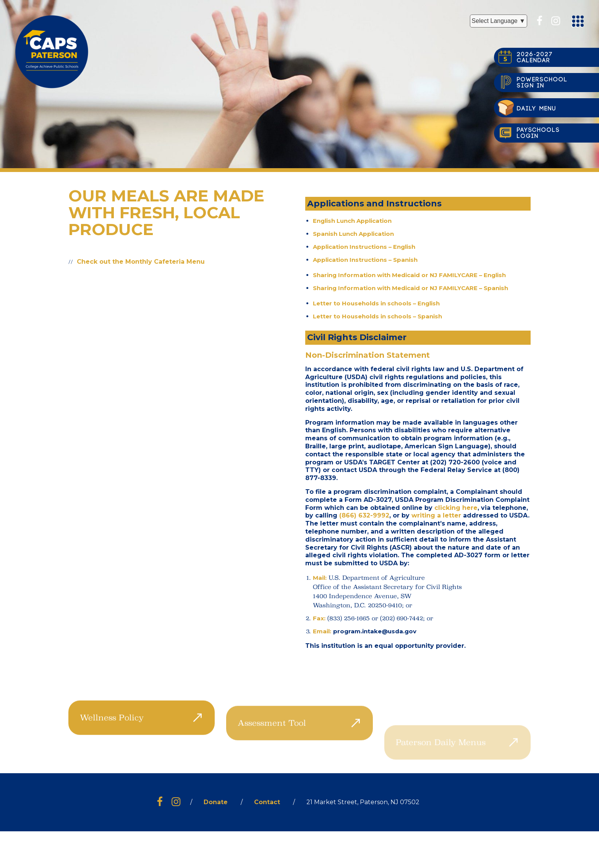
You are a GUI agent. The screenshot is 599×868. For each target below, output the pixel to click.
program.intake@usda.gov (375, 631)
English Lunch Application (352, 221)
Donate (216, 802)
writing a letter (436, 515)
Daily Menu (537, 109)
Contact (267, 802)
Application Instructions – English (364, 247)
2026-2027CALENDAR (535, 58)
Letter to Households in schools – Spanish (377, 316)
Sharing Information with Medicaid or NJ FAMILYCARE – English (409, 275)
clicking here (456, 508)
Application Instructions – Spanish (365, 260)
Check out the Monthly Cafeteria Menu (141, 262)
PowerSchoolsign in (542, 83)
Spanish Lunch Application (353, 234)
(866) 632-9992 (364, 515)
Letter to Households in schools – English (376, 303)
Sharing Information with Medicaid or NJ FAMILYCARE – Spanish (410, 288)
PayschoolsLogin (538, 133)
